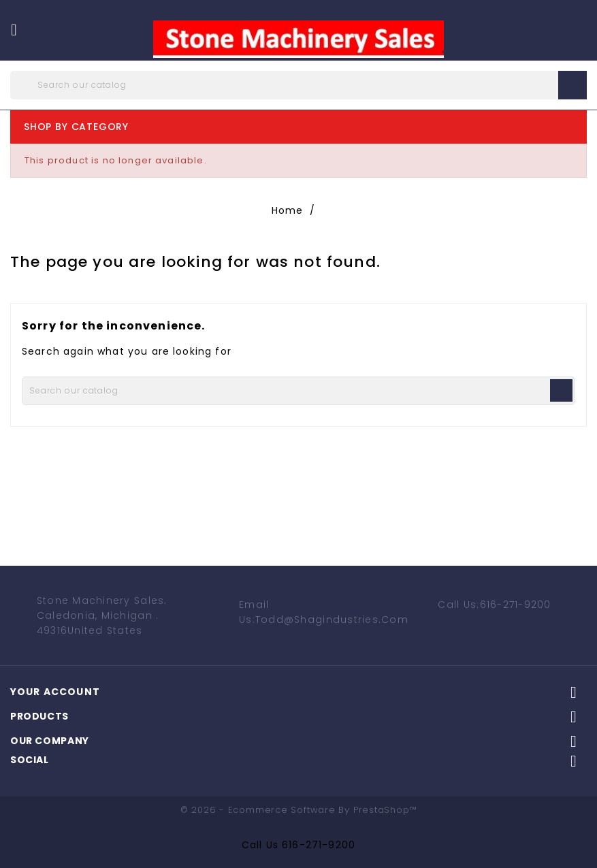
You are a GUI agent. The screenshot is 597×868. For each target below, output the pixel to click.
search (572, 85)
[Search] (298, 85)
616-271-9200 (319, 845)
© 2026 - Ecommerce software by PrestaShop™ (299, 810)
